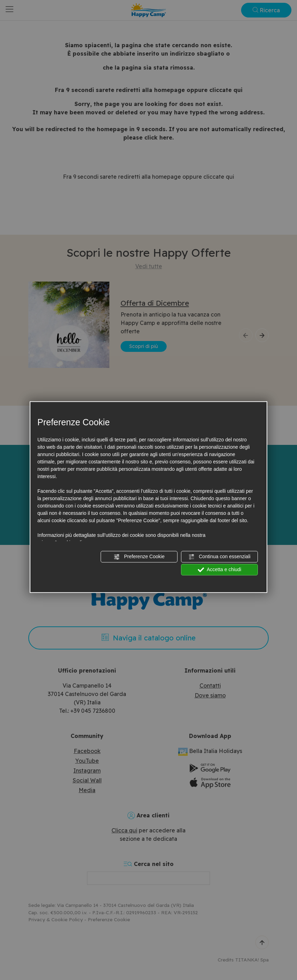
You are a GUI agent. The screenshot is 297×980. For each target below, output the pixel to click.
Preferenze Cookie (139, 557)
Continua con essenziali (219, 557)
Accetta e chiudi (220, 570)
